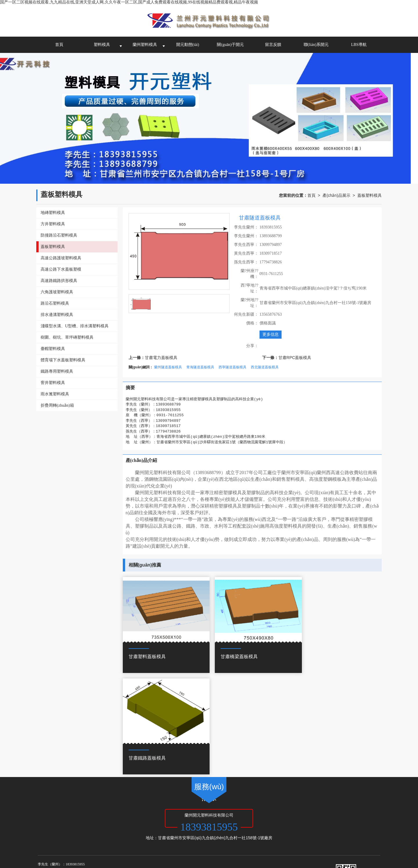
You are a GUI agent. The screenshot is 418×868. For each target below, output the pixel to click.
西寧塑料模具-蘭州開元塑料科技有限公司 (193, 818)
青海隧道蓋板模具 (200, 367)
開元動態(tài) (188, 45)
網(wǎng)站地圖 (179, 812)
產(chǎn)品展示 (336, 195)
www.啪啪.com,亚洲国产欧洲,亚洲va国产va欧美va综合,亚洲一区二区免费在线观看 (304, 859)
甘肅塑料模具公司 (108, 818)
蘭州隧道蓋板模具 (168, 367)
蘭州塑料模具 (145, 45)
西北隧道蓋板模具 (265, 367)
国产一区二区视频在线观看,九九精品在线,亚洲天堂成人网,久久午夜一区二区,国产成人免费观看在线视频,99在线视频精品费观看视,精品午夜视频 (129, 2)
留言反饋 (273, 45)
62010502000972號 (69, 824)
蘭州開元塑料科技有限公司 (102, 812)
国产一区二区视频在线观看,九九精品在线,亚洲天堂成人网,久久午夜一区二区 (69, 842)
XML (198, 812)
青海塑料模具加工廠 (142, 818)
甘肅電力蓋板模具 (161, 358)
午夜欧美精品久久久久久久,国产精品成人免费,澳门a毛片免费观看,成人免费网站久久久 (151, 859)
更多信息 (271, 334)
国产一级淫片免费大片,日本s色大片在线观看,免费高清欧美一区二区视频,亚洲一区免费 (192, 848)
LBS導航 (359, 45)
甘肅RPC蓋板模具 (295, 358)
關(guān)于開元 (230, 45)
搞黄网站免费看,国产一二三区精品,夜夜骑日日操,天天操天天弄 (57, 848)
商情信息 (213, 812)
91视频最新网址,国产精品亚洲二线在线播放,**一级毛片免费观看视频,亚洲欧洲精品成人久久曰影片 (271, 853)
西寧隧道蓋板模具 (233, 367)
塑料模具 (102, 45)
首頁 (59, 45)
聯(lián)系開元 (316, 45)
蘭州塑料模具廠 (78, 818)
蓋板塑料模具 (370, 195)
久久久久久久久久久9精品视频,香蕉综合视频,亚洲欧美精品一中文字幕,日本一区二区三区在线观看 (93, 853)
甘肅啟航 (156, 812)
